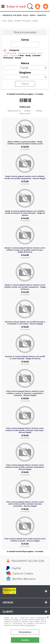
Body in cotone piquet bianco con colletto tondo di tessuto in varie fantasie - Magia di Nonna (25, 213)
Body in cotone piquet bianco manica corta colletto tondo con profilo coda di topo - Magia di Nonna (25, 250)
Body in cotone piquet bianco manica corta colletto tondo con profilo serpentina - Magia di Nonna (25, 287)
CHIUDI (48, 617)
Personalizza (25, 632)
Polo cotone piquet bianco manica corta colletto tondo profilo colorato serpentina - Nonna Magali (25, 467)
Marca (25, 63)
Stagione (25, 72)
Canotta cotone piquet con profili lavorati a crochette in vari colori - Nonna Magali (25, 323)
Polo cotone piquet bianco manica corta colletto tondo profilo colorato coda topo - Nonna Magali (25, 430)
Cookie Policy (30, 625)
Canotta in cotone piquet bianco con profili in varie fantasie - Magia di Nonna (25, 357)
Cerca (25, 40)
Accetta (25, 640)
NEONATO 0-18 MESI (26, 53)
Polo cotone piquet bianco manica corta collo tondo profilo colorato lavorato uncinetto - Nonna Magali (25, 504)
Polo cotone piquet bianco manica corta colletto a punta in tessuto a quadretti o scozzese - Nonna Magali (25, 393)
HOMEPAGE (9, 53)
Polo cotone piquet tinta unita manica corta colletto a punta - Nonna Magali (25, 540)
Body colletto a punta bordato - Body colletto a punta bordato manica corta (25, 143)
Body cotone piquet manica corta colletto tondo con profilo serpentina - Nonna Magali (25, 177)
